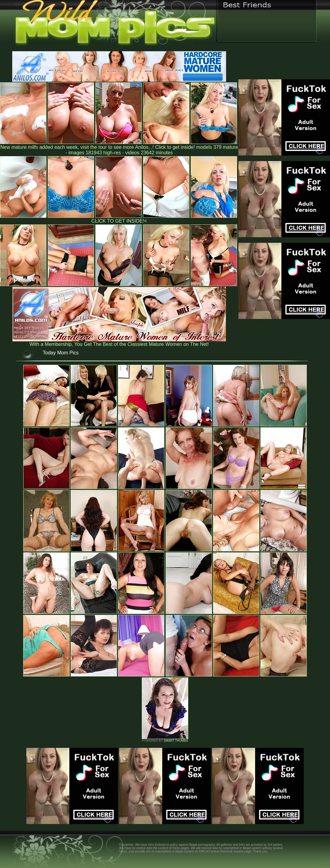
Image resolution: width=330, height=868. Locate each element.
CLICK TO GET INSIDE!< (119, 221)
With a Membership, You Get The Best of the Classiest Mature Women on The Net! (119, 342)
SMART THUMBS (176, 741)
